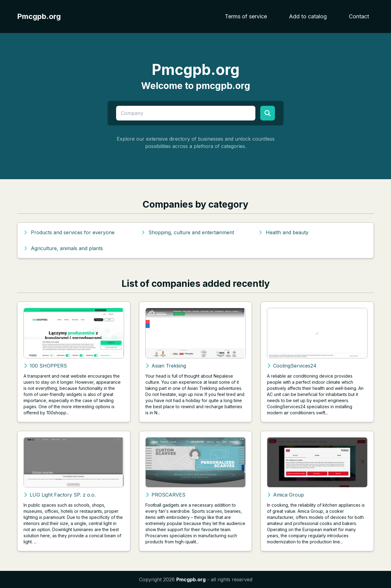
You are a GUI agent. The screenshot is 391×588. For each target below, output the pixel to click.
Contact (359, 16)
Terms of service (246, 16)
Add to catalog (308, 16)
